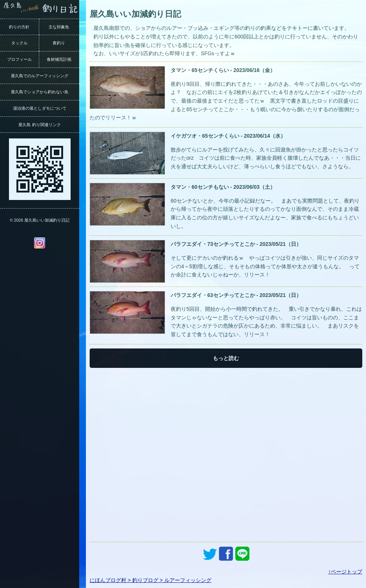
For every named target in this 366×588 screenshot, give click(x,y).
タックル (19, 43)
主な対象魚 (59, 27)
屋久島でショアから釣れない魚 (40, 92)
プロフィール (19, 59)
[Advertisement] (226, 455)
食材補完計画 (59, 59)
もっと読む (226, 358)
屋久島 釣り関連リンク (39, 125)
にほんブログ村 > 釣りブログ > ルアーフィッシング (151, 580)
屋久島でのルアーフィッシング (40, 76)
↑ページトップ (345, 572)
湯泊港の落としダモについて (40, 108)
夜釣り (59, 43)
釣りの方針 (19, 27)
